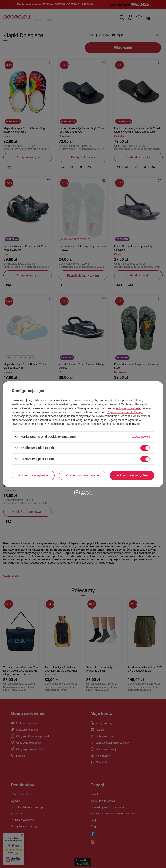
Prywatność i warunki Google (125, 412)
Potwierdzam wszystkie (132, 475)
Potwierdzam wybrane (33, 475)
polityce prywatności (129, 408)
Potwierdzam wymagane (82, 475)
